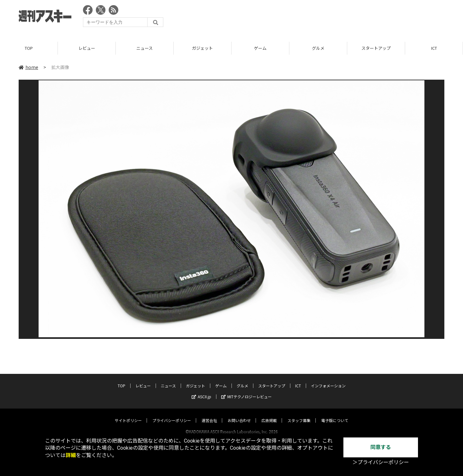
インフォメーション (328, 379)
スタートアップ (376, 48)
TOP (29, 48)
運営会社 (209, 414)
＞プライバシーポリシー (381, 462)
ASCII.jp (201, 390)
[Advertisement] (327, 18)
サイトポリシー (128, 414)
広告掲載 (269, 414)
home (28, 67)
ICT (434, 48)
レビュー (87, 48)
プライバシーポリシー (172, 414)
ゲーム (260, 48)
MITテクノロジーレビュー (246, 390)
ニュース (145, 48)
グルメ (318, 48)
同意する (381, 447)
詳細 (71, 455)
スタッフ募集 (299, 414)
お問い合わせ (239, 414)
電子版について (335, 414)
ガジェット (202, 48)
